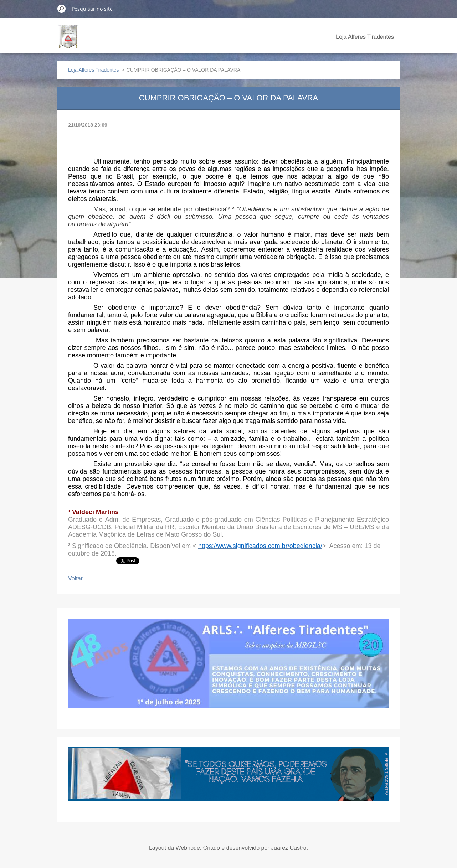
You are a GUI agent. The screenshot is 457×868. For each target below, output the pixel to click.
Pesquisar (62, 9)
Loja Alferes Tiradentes (365, 37)
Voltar (75, 578)
